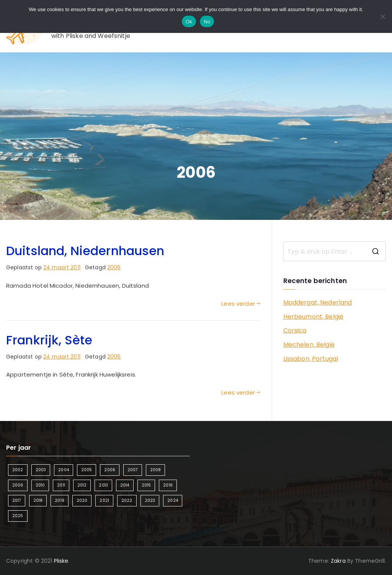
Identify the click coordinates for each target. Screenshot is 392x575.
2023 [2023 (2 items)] (150, 500)
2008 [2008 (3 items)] (156, 470)
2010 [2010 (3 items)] (40, 485)
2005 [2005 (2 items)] (87, 470)
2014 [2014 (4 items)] (125, 485)
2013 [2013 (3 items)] (103, 485)
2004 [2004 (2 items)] (64, 470)
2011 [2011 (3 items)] (61, 485)
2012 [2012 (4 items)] (82, 485)
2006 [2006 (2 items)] (110, 470)
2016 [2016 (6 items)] (168, 485)
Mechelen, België (309, 345)
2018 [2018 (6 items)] (38, 500)
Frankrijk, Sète (49, 340)
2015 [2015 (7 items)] (146, 485)
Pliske (61, 561)
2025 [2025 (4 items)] (18, 516)
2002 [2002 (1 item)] (18, 470)
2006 (114, 267)
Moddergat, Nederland (318, 302)
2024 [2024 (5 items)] (173, 500)
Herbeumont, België (314, 317)
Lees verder (241, 304)
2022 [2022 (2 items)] (127, 500)
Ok (189, 22)
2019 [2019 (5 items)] (60, 500)
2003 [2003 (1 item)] (41, 470)
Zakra (338, 561)
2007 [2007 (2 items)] (133, 470)
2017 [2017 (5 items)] (17, 500)
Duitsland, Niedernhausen (85, 251)
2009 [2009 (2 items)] (18, 485)
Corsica (295, 330)
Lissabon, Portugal (311, 359)
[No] (382, 16)
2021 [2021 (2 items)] (104, 500)
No (207, 22)
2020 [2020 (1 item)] (82, 500)
